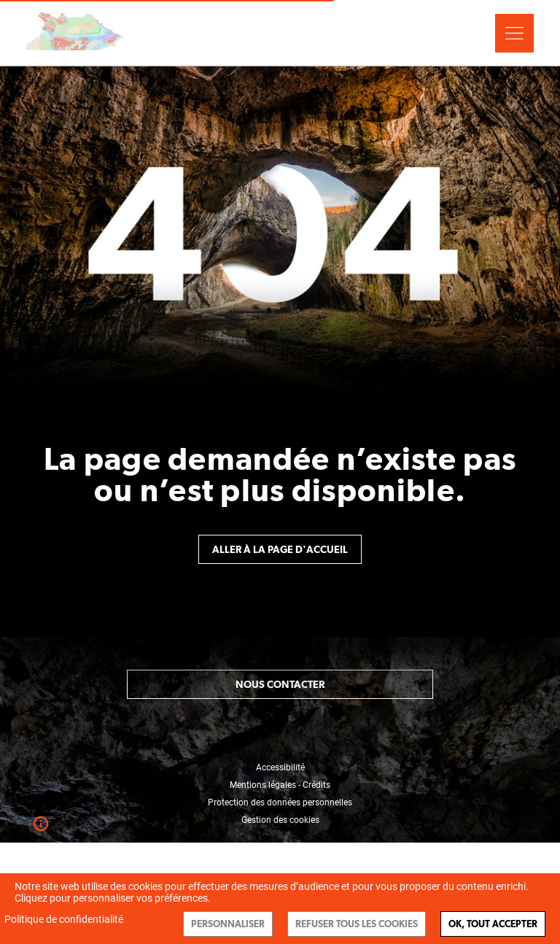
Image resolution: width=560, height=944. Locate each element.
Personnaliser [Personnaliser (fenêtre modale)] (228, 924)
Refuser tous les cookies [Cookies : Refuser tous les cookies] (357, 924)
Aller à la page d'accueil (280, 549)
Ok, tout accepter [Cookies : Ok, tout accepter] (493, 924)
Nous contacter (280, 684)
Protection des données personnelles (280, 802)
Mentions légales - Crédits (280, 785)
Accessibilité (280, 767)
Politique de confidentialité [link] (64, 919)
